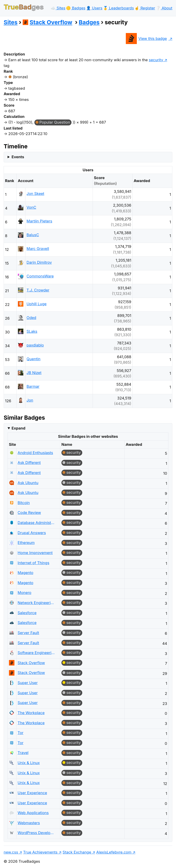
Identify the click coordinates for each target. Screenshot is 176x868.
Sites (11, 22)
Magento (26, 573)
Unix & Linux (29, 763)
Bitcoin (24, 503)
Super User (28, 683)
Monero (25, 593)
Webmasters (29, 823)
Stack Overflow (48, 22)
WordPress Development (36, 833)
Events (18, 157)
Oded (31, 318)
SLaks (32, 331)
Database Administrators (36, 523)
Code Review (29, 513)
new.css (11, 852)
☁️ (58, 8)
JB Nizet (34, 373)
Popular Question (55, 122)
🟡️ (76, 8)
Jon (30, 400)
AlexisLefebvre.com (114, 852)
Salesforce (27, 613)
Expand (18, 428)
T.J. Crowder (38, 290)
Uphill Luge (37, 304)
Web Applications (33, 813)
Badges (89, 22)
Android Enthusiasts (35, 453)
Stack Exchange (77, 852)
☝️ (145, 8)
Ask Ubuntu (28, 483)
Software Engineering (36, 653)
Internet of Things (33, 563)
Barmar (33, 386)
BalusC (33, 235)
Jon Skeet (35, 194)
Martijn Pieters (39, 221)
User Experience (32, 793)
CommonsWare (40, 276)
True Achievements (40, 852)
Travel (23, 753)
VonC (31, 207)
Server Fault (28, 633)
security (74, 452)
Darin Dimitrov (39, 262)
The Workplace (31, 713)
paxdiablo (35, 345)
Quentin (34, 359)
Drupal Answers (32, 533)
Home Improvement (35, 553)
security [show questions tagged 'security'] (156, 60)
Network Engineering (36, 603)
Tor (21, 733)
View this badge (146, 39)
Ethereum (26, 543)
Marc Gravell (38, 249)
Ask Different (29, 463)
